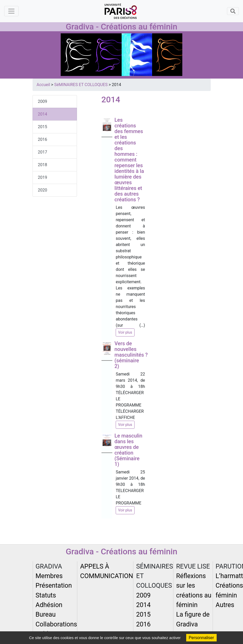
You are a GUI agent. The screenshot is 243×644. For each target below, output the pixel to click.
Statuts (46, 595)
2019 (43, 177)
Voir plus (125, 332)
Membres (49, 576)
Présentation (54, 585)
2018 (43, 165)
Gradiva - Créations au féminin (121, 27)
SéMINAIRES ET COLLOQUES (81, 85)
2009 (43, 101)
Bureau (46, 614)
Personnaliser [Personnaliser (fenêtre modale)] (201, 638)
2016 (43, 139)
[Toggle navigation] (11, 11)
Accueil (43, 85)
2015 (43, 127)
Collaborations (56, 624)
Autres (225, 605)
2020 (43, 190)
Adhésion (49, 605)
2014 (43, 114)
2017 (43, 152)
